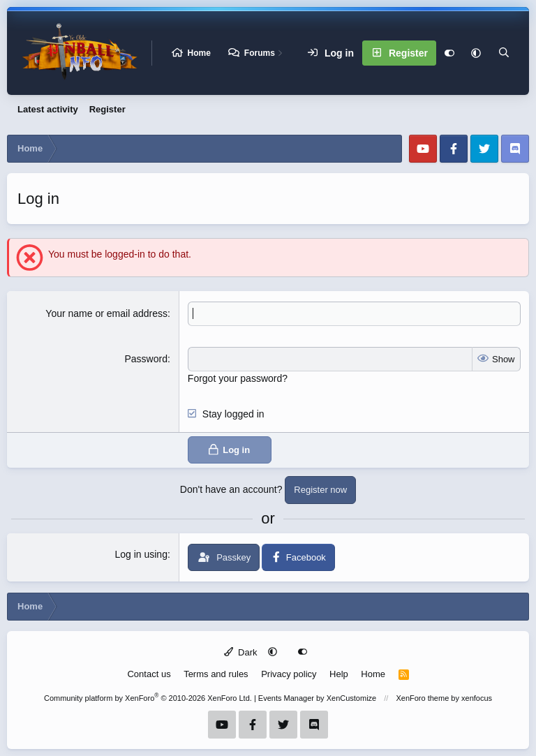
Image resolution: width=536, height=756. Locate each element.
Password (146, 359)
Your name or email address (106, 313)
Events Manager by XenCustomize (317, 698)
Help (339, 674)
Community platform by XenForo (148, 698)
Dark (241, 652)
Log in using (141, 554)
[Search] (504, 53)
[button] (476, 53)
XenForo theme (422, 698)
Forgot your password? (238, 378)
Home (199, 53)
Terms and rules (216, 674)
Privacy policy (289, 674)
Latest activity (48, 109)
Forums (260, 53)
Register (107, 109)
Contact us (149, 674)
